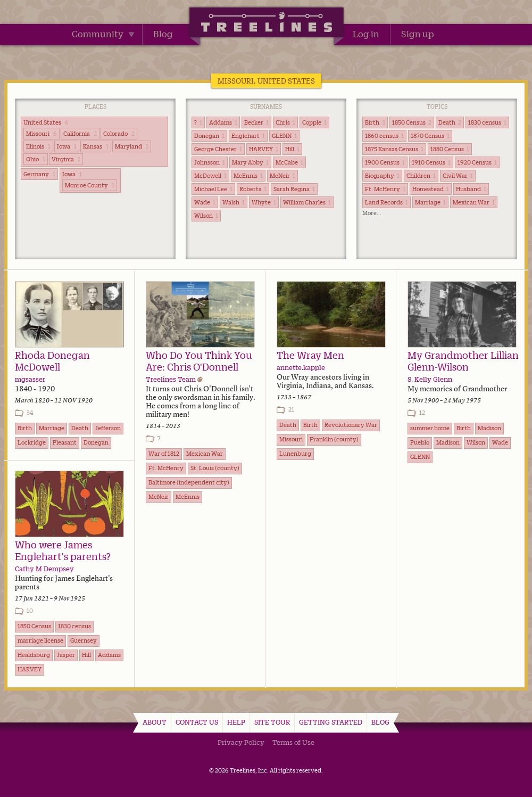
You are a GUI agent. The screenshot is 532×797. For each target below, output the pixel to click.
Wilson (206, 216)
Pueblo (420, 442)
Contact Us (197, 722)
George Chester (218, 149)
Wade (205, 202)
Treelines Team (171, 379)
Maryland (132, 146)
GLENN (284, 136)
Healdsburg (34, 655)
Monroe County (90, 185)
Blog (163, 34)
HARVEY (264, 149)
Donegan (209, 136)
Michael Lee (213, 189)
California (80, 134)
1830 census (487, 122)
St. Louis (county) (215, 468)
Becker (256, 122)
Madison (489, 428)
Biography (382, 176)
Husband (471, 189)
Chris (285, 122)
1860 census (384, 136)
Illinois (38, 146)
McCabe (289, 162)
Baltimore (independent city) (189, 482)
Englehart (248, 136)
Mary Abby (250, 162)
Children (421, 176)
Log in (366, 34)
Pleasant (65, 442)
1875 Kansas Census (394, 149)
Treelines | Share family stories (266, 24)
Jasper (66, 655)
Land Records (386, 202)
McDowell (210, 176)
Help (236, 722)
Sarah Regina (294, 189)
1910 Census (431, 162)
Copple (314, 122)
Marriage (430, 202)
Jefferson (108, 428)
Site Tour (272, 722)
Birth (375, 122)
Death (450, 122)
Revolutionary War (351, 425)
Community (103, 34)
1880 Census (450, 149)
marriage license (40, 640)
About (155, 722)
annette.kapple (301, 367)
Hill (292, 149)
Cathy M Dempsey (44, 569)
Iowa (67, 146)
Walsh (234, 202)
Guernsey (84, 640)
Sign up (418, 34)
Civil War (458, 176)
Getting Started (331, 722)
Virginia (66, 159)
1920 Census (477, 162)
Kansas (96, 146)
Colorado (119, 134)
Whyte (264, 202)
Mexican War (474, 202)
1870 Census (430, 136)
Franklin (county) (334, 439)
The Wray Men (310, 355)
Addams (223, 122)
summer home (430, 428)
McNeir (282, 176)
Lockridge (32, 442)
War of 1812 (164, 454)
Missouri (41, 134)
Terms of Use (293, 742)
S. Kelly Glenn (430, 379)
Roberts (253, 189)
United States (46, 122)
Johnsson (210, 162)
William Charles (307, 202)
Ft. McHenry (385, 189)
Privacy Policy (241, 742)
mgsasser (30, 379)
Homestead (431, 189)
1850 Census (412, 122)
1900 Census (385, 162)
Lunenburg (295, 454)
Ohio (36, 159)
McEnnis (248, 176)
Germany (39, 174)
